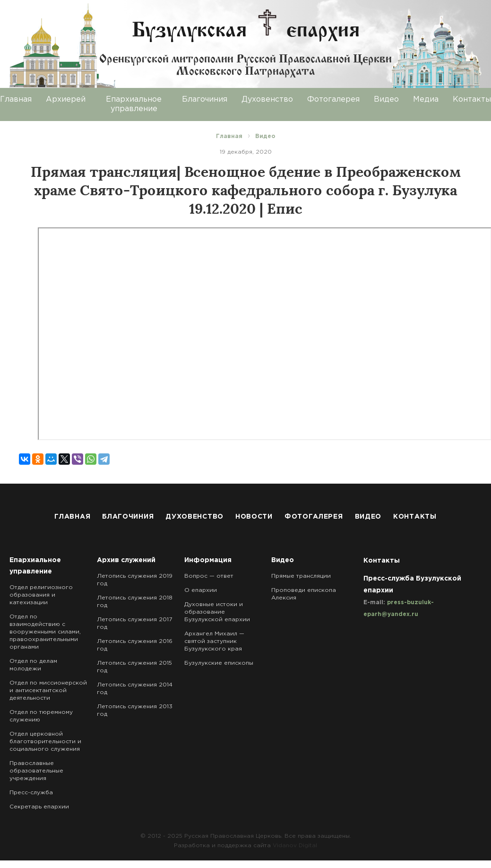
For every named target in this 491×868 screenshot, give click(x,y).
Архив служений (126, 560)
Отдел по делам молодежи (33, 665)
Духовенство (267, 100)
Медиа (426, 100)
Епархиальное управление (134, 104)
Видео (386, 100)
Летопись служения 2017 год (134, 623)
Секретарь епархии (39, 807)
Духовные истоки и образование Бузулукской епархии (217, 612)
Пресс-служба (31, 793)
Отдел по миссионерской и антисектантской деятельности (48, 690)
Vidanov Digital (295, 846)
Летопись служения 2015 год (134, 667)
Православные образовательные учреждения (36, 771)
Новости (254, 517)
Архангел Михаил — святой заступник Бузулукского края (214, 641)
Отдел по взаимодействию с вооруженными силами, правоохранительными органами (45, 632)
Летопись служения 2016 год (135, 645)
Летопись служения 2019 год (135, 580)
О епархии (201, 590)
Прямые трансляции (301, 576)
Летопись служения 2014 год (135, 689)
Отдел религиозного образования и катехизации (41, 595)
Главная (72, 517)
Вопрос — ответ (209, 576)
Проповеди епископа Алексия (304, 594)
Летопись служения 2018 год (135, 602)
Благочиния (205, 100)
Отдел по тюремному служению (41, 716)
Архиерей (66, 100)
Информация (208, 560)
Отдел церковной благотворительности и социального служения (45, 742)
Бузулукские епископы (219, 663)
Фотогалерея (333, 100)
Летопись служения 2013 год (135, 710)
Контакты (415, 517)
